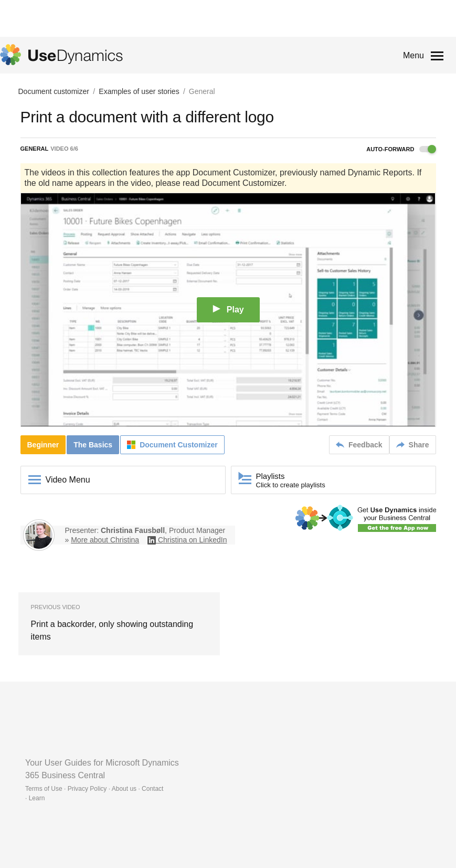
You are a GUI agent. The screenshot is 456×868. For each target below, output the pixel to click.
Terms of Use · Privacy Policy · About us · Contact (94, 789)
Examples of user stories (139, 91)
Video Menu (68, 480)
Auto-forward (401, 149)
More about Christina (105, 540)
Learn (37, 798)
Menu (413, 55)
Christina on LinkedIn (193, 540)
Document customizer (54, 91)
